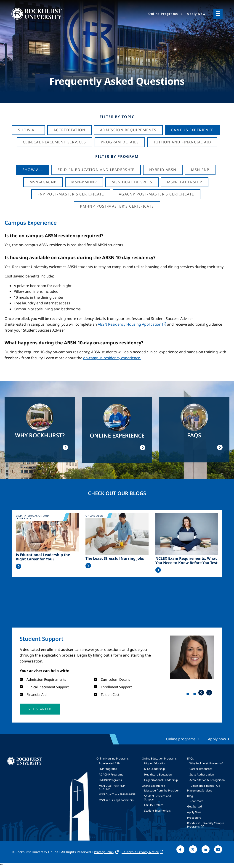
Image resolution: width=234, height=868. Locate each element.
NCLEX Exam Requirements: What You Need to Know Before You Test (186, 561)
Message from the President (162, 790)
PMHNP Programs (110, 780)
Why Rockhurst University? (206, 763)
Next (209, 693)
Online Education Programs (159, 759)
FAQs (190, 759)
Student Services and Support (158, 798)
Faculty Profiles (154, 805)
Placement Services (200, 790)
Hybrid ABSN (163, 170)
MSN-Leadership (185, 182)
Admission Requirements (128, 130)
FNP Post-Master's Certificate (71, 194)
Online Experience (153, 786)
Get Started (194, 806)
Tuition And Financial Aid (182, 142)
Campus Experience (192, 130)
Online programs (181, 739)
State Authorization (202, 774)
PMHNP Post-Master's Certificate (117, 206)
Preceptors (194, 818)
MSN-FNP (200, 170)
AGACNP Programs (111, 774)
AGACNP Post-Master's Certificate (157, 194)
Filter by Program (117, 156)
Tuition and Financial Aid (205, 786)
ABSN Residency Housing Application (130, 324)
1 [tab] (182, 695)
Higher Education (155, 763)
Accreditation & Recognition (207, 780)
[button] (40, 709)
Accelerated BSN (109, 763)
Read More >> (19, 566)
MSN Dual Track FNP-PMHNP (117, 794)
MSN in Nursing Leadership (116, 800)
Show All (28, 130)
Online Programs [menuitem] (163, 14)
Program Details (120, 142)
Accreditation (69, 130)
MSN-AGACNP (43, 182)
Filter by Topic (117, 117)
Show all (33, 170)
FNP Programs (108, 769)
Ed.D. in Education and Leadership (96, 170)
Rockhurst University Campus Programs (206, 825)
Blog (190, 796)
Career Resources (201, 769)
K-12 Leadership (154, 769)
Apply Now (194, 812)
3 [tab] (196, 695)
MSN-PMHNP (84, 182)
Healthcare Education (158, 774)
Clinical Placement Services (55, 142)
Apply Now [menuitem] (196, 14)
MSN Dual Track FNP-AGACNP (112, 787)
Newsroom (196, 801)
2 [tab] (189, 695)
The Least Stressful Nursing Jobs (115, 558)
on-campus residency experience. (112, 358)
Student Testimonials (157, 811)
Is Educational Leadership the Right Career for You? (43, 557)
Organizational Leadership (161, 780)
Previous (201, 693)
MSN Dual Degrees (132, 182)
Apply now (217, 739)
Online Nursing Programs (113, 759)
